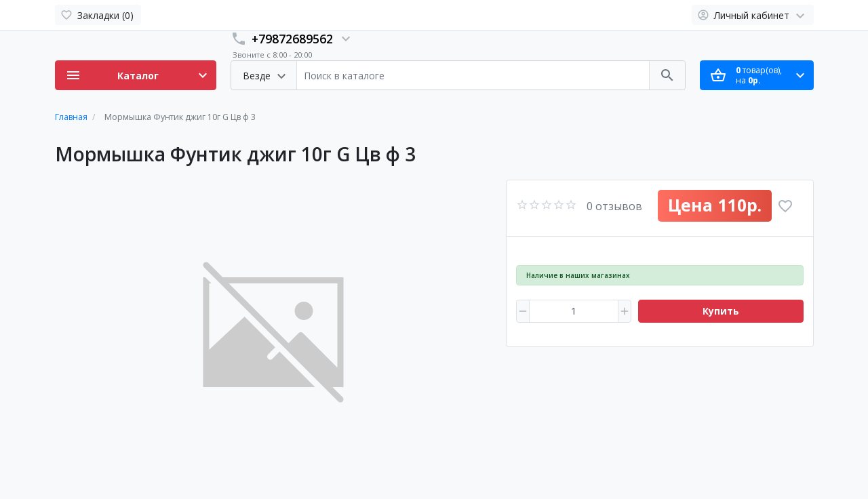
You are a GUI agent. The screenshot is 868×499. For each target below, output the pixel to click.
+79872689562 (292, 39)
